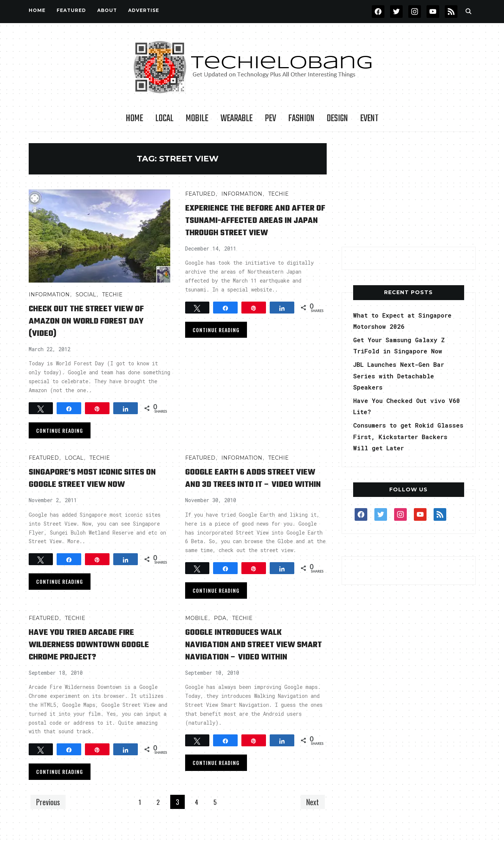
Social (86, 295)
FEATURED (71, 10)
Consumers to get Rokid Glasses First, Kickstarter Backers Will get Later (406, 436)
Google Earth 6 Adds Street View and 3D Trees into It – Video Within (249, 484)
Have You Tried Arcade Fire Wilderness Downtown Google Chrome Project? (91, 657)
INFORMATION (49, 295)
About (107, 10)
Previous (50, 818)
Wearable (237, 119)
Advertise (144, 10)
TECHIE (112, 295)
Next (311, 818)
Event (369, 119)
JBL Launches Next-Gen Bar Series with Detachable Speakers (404, 376)
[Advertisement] (409, 190)
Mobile (197, 119)
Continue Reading (60, 430)
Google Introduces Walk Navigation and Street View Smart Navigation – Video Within (250, 663)
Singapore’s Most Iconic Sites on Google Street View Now (98, 478)
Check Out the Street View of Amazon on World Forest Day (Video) (97, 321)
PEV (270, 119)
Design (337, 119)
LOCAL (164, 119)
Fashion (301, 119)
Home (37, 10)
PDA (220, 630)
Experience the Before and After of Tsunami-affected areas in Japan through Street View (249, 226)
